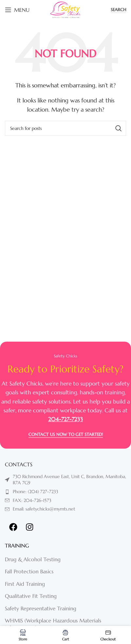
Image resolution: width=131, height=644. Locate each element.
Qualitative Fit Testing (31, 596)
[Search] (65, 128)
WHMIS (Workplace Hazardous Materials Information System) (53, 624)
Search (118, 10)
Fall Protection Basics (29, 571)
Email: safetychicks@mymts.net (44, 509)
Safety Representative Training (41, 608)
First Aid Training (25, 584)
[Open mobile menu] (17, 10)
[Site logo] (66, 9)
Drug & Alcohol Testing (33, 559)
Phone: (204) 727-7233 (35, 492)
